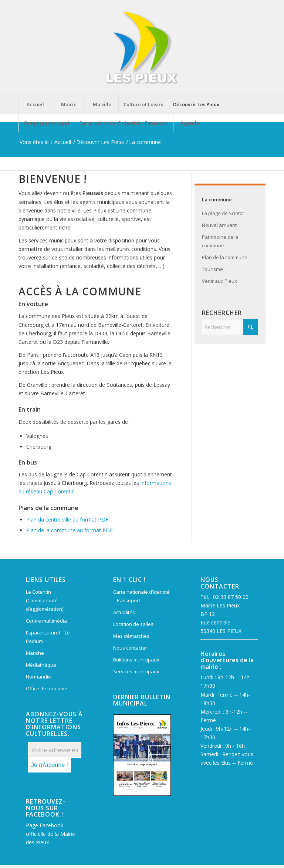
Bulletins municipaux (136, 660)
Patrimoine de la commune (220, 241)
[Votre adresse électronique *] (55, 750)
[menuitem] (35, 104)
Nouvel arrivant (219, 225)
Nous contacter (130, 648)
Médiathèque (41, 665)
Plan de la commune (225, 257)
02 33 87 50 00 (231, 597)
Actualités (124, 612)
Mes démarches (131, 636)
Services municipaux (136, 671)
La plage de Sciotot (223, 213)
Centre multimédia (46, 621)
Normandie (38, 677)
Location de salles (133, 624)
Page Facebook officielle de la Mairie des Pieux (50, 834)
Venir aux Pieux (219, 281)
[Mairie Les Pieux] (142, 48)
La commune (217, 200)
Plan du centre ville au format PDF (67, 520)
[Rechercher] (230, 327)
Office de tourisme (47, 688)
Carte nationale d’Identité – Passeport (141, 596)
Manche (35, 653)
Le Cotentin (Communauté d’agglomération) (45, 600)
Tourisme (212, 269)
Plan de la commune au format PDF (70, 530)
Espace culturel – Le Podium (48, 637)
